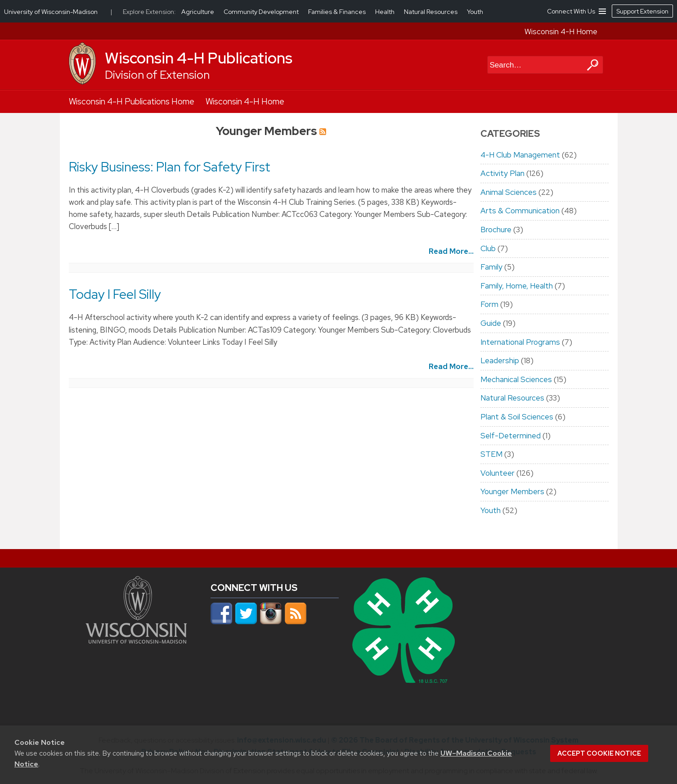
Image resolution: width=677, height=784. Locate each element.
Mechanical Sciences (516, 379)
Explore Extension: (149, 12)
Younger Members (512, 491)
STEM (491, 454)
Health (386, 12)
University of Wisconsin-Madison (51, 12)
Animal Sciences (509, 192)
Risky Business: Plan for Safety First (170, 167)
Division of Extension (157, 75)
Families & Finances (338, 12)
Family (491, 267)
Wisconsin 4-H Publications (199, 58)
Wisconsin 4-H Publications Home (132, 101)
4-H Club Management (520, 155)
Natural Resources (512, 398)
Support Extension (642, 11)
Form (489, 304)
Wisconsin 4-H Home (561, 32)
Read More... (451, 251)
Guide (491, 323)
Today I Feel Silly (115, 294)
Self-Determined (511, 436)
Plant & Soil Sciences (517, 417)
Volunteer (498, 473)
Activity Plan (502, 173)
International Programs (520, 342)
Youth (491, 510)
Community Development (262, 12)
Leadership (500, 360)
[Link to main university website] (136, 641)
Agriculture (198, 12)
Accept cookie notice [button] (599, 753)
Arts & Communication (520, 211)
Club (488, 248)
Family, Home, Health (517, 286)
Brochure (496, 230)
